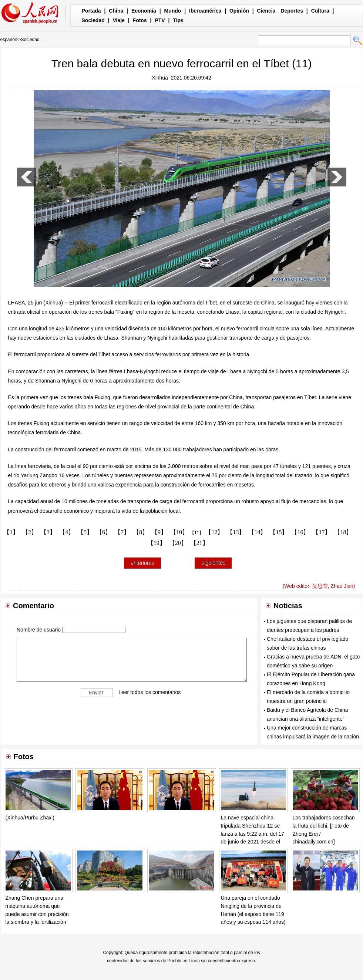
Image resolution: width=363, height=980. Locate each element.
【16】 (300, 532)
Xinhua (160, 78)
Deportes (292, 11)
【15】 (279, 532)
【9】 (159, 532)
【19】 (157, 543)
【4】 (67, 532)
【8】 (141, 532)
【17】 (322, 532)
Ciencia (266, 11)
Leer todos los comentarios (149, 692)
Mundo (173, 11)
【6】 (104, 532)
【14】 (257, 532)
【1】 (11, 532)
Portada (91, 11)
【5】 (85, 532)
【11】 (197, 533)
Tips (178, 20)
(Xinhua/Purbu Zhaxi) (30, 818)
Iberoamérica (205, 11)
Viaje (118, 20)
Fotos (140, 20)
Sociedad (93, 20)
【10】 (179, 532)
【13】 (236, 532)
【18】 (343, 532)
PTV (160, 20)
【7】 (122, 532)
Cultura (320, 11)
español (8, 40)
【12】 (214, 532)
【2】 (30, 532)
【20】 (178, 543)
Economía (144, 11)
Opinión (239, 11)
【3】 (48, 532)
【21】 (199, 543)
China (116, 11)
